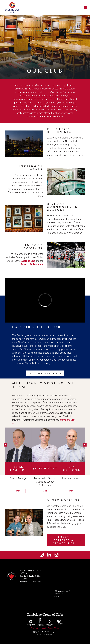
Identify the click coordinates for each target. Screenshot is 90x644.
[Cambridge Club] (12, 8)
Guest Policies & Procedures (64, 540)
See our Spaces (43, 373)
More (18, 491)
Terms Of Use (54, 628)
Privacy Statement (38, 628)
